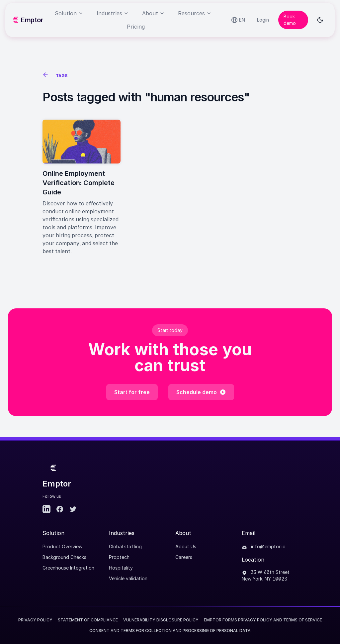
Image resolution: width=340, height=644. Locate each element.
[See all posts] (46, 76)
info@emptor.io (264, 546)
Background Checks (64, 557)
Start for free (132, 392)
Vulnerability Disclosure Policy (161, 620)
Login (263, 20)
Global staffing (125, 546)
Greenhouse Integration (68, 568)
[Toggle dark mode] (320, 20)
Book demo (290, 20)
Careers (184, 557)
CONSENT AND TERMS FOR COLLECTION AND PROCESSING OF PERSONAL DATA (170, 631)
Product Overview (62, 546)
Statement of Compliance (88, 620)
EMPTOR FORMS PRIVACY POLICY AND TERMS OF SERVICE (263, 620)
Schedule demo (201, 392)
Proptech (119, 557)
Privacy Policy (35, 620)
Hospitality (121, 568)
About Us (186, 546)
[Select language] (238, 20)
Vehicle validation (128, 578)
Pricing (136, 27)
